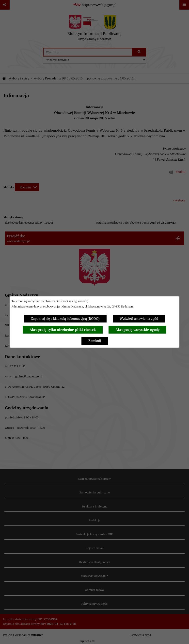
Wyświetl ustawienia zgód (139, 319)
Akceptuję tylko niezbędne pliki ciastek (63, 330)
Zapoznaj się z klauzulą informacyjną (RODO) (65, 319)
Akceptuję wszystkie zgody (137, 330)
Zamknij (95, 341)
